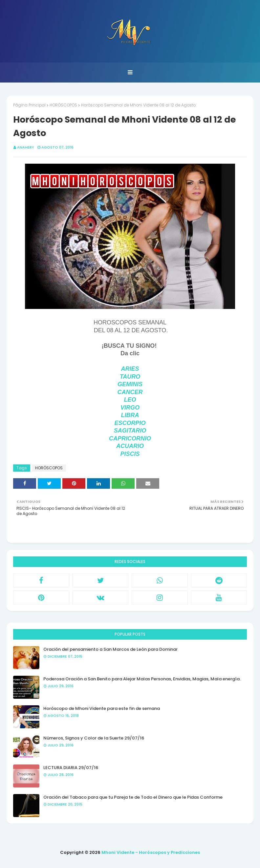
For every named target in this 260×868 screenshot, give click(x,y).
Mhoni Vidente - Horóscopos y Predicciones (151, 852)
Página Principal (29, 105)
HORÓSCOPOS (63, 105)
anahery (26, 147)
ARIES (130, 369)
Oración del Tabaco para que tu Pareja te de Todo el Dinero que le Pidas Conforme (133, 797)
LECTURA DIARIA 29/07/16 (71, 768)
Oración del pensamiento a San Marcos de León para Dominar (110, 649)
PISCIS (130, 454)
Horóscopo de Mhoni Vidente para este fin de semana (102, 708)
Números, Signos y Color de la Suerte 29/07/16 (94, 738)
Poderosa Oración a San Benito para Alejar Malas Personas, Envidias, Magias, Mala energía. (142, 679)
